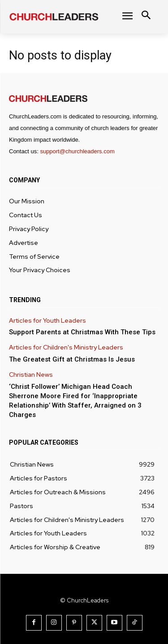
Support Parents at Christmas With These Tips (82, 332)
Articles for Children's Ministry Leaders (66, 347)
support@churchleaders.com (77, 151)
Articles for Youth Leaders (47, 321)
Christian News (31, 375)
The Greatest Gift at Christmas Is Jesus (72, 359)
